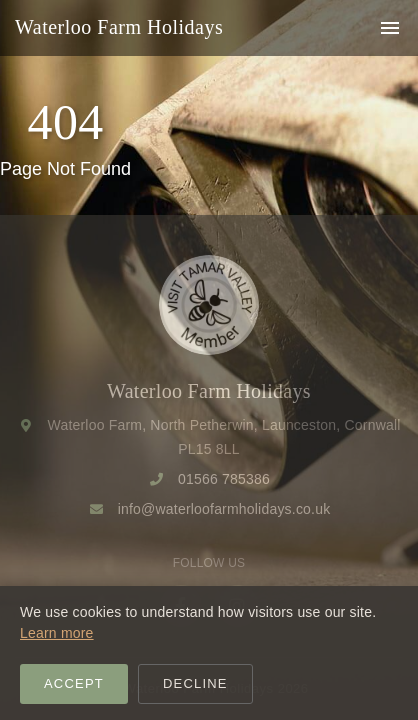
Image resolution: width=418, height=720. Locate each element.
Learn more (57, 633)
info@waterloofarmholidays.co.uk (224, 509)
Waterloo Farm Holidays (119, 27)
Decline (195, 683)
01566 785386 (224, 479)
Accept (74, 683)
